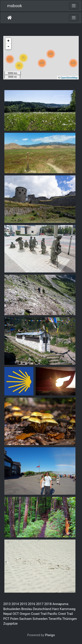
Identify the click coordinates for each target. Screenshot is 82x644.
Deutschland (42, 609)
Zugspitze (10, 624)
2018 (48, 604)
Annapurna (60, 604)
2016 (31, 604)
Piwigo (50, 635)
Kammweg (68, 609)
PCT (6, 619)
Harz (55, 609)
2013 (7, 604)
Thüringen (69, 619)
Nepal (8, 614)
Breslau (27, 609)
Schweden (40, 619)
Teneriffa (55, 619)
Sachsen (25, 619)
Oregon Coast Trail (33, 614)
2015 (23, 604)
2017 (40, 604)
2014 (15, 604)
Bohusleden (12, 609)
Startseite (10, 18)
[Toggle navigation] (74, 6)
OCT (16, 614)
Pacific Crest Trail (60, 614)
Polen (14, 619)
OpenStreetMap (69, 78)
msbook (15, 6)
